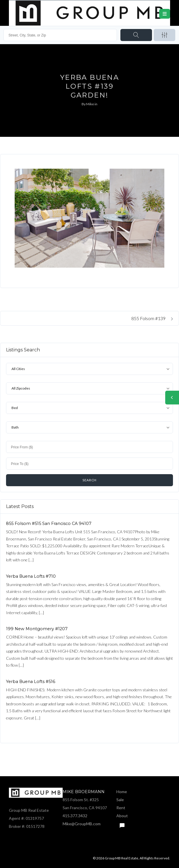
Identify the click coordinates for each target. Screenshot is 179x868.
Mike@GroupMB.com (82, 824)
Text (122, 824)
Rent (121, 808)
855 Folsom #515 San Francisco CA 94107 (49, 523)
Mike (90, 104)
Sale (120, 800)
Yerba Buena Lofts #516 (31, 682)
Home (122, 792)
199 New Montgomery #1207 (37, 629)
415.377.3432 (75, 816)
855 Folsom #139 (152, 318)
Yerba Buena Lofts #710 (31, 576)
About (122, 816)
